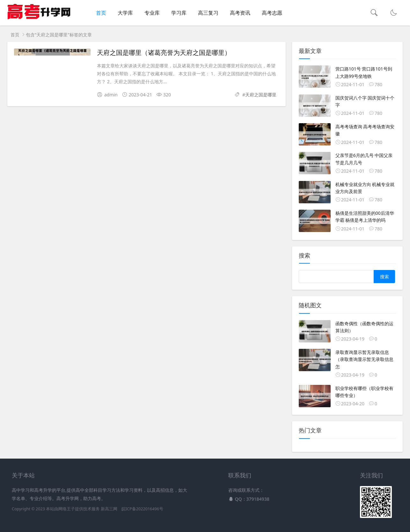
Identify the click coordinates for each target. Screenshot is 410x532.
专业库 (152, 13)
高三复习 (208, 13)
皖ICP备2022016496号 (142, 509)
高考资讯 (240, 13)
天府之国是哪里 (261, 95)
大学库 (125, 13)
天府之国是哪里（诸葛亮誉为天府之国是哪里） (164, 53)
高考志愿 (272, 13)
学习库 (179, 13)
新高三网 (109, 509)
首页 (101, 13)
